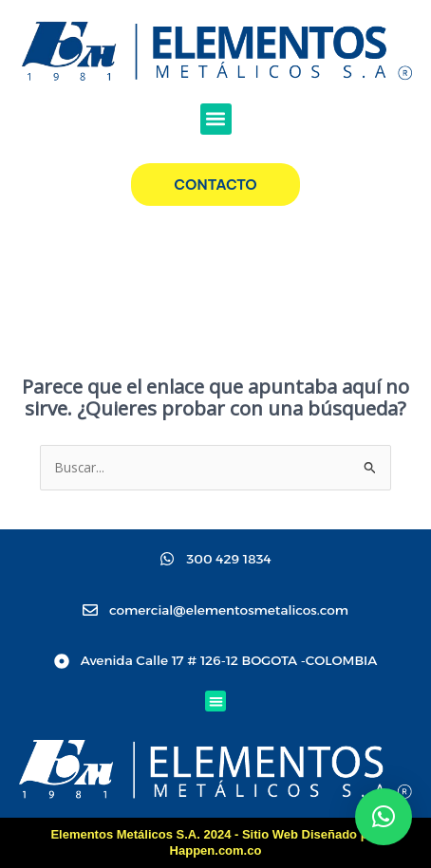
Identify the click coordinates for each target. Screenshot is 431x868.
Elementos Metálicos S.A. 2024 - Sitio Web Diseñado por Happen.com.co (215, 842)
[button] (216, 119)
